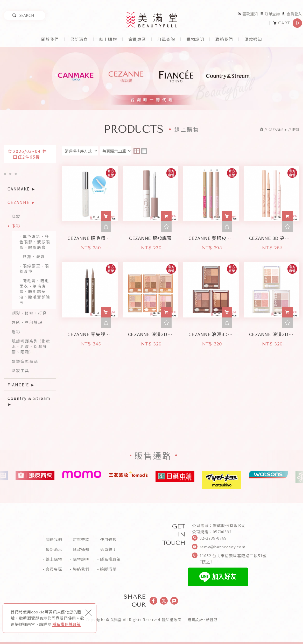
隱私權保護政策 (67, 624)
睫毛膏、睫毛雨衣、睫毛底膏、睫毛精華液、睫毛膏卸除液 (35, 291)
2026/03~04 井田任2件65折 (30, 154)
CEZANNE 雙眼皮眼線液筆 (211, 236)
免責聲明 (108, 549)
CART (287, 23)
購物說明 (195, 39)
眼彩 (16, 226)
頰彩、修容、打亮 (29, 313)
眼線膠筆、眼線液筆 (34, 268)
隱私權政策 (110, 559)
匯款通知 (247, 14)
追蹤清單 (108, 569)
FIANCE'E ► (21, 385)
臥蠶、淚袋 (34, 256)
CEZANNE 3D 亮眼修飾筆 (272, 236)
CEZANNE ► (22, 202)
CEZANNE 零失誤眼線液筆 (90, 333)
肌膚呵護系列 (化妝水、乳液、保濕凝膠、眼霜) (31, 346)
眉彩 (16, 332)
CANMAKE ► (22, 189)
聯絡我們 (224, 39)
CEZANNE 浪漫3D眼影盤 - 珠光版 (151, 333)
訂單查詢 (270, 14)
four (144, 151)
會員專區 (137, 39)
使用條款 (108, 540)
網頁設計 (195, 620)
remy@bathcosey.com (223, 547)
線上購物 (108, 39)
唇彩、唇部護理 (27, 322)
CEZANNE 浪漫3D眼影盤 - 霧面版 (211, 333)
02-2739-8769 (213, 538)
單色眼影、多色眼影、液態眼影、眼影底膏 (35, 242)
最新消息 (79, 39)
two (137, 151)
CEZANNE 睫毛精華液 (90, 236)
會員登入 (292, 14)
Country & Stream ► (29, 401)
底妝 (16, 216)
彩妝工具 (20, 370)
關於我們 (50, 39)
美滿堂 (152, 20)
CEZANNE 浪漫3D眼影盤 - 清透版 (272, 333)
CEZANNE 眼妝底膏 (151, 236)
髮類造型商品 (25, 361)
